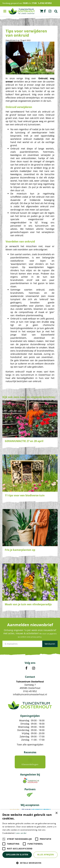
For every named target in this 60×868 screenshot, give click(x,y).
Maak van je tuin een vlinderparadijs (28, 604)
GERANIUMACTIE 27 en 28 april (24, 441)
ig (50, 11)
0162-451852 (30, 691)
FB (26, 668)
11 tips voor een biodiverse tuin (25, 495)
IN (34, 668)
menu (5, 11)
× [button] (56, 813)
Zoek (56, 11)
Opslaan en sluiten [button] (17, 855)
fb (45, 11)
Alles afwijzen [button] (46, 855)
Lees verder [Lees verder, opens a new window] (21, 833)
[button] (30, 863)
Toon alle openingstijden (30, 745)
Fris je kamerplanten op (20, 550)
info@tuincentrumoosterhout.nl (30, 694)
